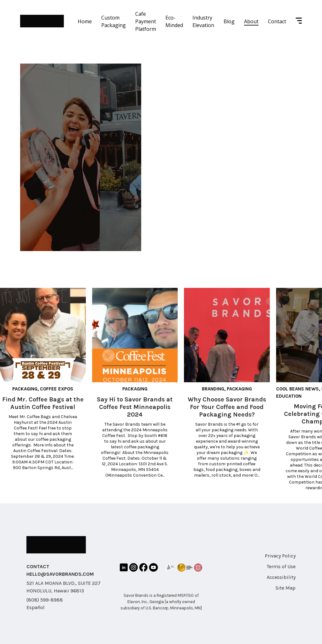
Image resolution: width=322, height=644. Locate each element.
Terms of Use (281, 566)
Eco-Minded (174, 21)
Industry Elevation (203, 21)
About (251, 21)
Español (36, 607)
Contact (277, 21)
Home (85, 21)
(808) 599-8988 (45, 600)
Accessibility (281, 577)
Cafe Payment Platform (146, 21)
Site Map (286, 588)
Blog (229, 21)
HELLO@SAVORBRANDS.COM (60, 574)
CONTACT (38, 566)
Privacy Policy (280, 556)
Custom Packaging (114, 21)
